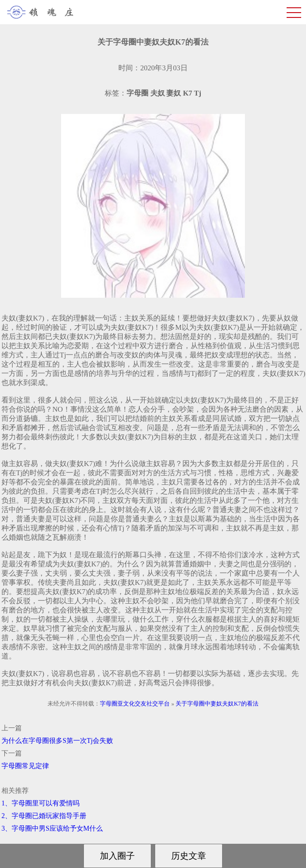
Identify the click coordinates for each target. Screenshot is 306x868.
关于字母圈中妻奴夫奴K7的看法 (217, 704)
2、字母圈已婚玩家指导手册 (44, 816)
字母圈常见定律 (25, 766)
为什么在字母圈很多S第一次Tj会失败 (57, 741)
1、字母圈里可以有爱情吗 (40, 803)
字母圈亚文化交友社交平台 (135, 704)
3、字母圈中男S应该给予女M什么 (52, 828)
